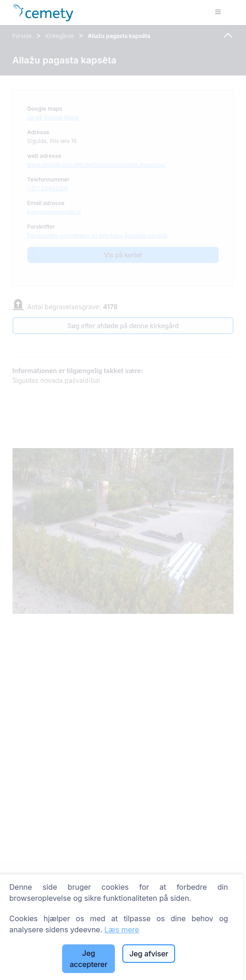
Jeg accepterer (88, 959)
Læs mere (122, 930)
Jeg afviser (149, 954)
